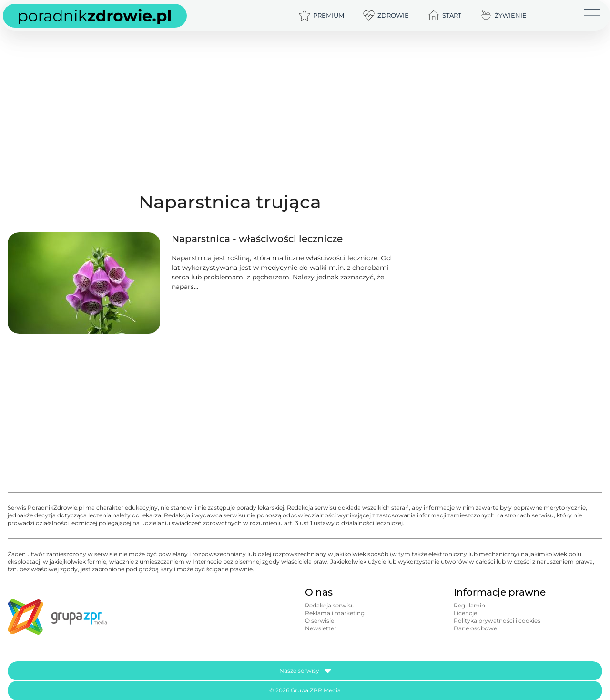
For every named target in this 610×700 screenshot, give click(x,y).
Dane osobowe (475, 628)
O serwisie (320, 621)
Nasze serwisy (305, 671)
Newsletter (321, 628)
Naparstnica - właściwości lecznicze (257, 239)
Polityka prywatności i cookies (497, 621)
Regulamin (469, 605)
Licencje (465, 613)
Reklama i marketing (335, 613)
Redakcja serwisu (330, 605)
